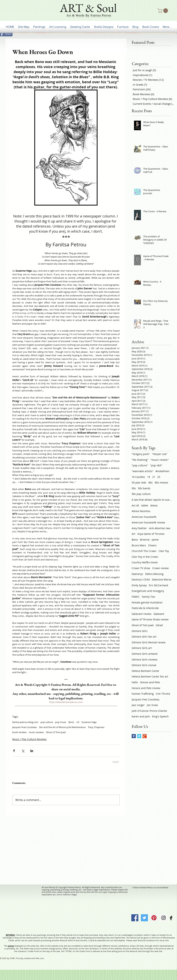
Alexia (154, 505)
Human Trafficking (143, 694)
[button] (163, 11)
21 (154, 477)
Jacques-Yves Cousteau (25, 727)
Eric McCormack (158, 585)
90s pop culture (141, 494)
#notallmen (162, 471)
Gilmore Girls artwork (145, 654)
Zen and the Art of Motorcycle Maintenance (62, 727)
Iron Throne (163, 694)
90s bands (144, 488)
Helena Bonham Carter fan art (150, 676)
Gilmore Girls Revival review (149, 642)
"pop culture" (140, 465)
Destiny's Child (141, 579)
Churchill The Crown (144, 551)
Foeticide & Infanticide (145, 608)
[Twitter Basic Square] (139, 736)
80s (151, 483)
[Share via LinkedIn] (32, 751)
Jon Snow (152, 705)
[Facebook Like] (168, 34)
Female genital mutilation (147, 602)
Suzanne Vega (89, 722)
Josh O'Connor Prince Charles (149, 711)
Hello (135, 682)
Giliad (159, 625)
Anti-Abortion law (160, 528)
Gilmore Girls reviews (145, 660)
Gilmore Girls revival (144, 665)
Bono (71, 722)
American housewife (144, 517)
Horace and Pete (150, 682)
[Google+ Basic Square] (145, 736)
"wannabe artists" (143, 471)
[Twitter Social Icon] (144, 918)
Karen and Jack (141, 716)
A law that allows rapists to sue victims (152, 500)
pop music (61, 722)
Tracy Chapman (96, 727)
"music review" (160, 460)
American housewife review (148, 522)
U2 (78, 722)
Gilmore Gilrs (140, 631)
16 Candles (138, 477)
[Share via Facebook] (14, 751)
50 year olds (139, 483)
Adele (145, 505)
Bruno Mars (139, 545)
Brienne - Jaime (149, 540)
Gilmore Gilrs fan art (144, 637)
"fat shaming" (140, 460)
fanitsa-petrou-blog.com (25, 722)
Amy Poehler (139, 528)
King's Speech (160, 716)
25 (159, 477)
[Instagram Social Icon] (164, 918)
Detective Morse (162, 579)
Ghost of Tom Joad (56, 732)
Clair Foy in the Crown (145, 557)
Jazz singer (138, 705)
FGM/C (136, 597)
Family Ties (148, 597)
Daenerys (137, 574)
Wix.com (40, 958)
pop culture (47, 722)
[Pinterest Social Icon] (154, 918)
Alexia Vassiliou (141, 511)
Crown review (160, 568)
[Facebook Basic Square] (134, 736)
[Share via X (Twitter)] (23, 751)
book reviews (19, 732)
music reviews (36, 732)
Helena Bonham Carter (145, 671)
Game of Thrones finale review (150, 619)
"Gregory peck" (141, 454)
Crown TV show (141, 568)
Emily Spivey (139, 585)
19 (149, 477)
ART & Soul (88, 8)
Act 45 (135, 505)
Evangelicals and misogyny (148, 591)
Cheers (152, 545)
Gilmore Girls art (142, 648)
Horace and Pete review (146, 688)
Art (133, 534)
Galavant (159, 614)
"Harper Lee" (160, 454)
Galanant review (142, 614)
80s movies (161, 483)
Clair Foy (164, 551)
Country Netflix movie (145, 562)
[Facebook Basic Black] (171, 918)
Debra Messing (154, 574)
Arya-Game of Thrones (151, 534)
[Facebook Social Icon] (135, 918)
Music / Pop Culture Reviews (29, 739)
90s (134, 488)
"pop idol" (156, 465)
